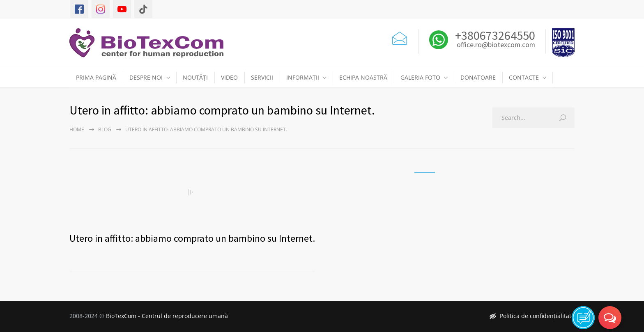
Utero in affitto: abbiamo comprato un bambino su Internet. (192, 238)
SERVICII (262, 77)
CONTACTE (524, 77)
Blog (105, 129)
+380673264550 (494, 35)
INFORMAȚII (303, 77)
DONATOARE (478, 77)
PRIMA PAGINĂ (96, 77)
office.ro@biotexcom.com (496, 45)
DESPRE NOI (146, 77)
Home (77, 129)
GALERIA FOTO (420, 77)
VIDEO (229, 77)
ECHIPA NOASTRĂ (363, 77)
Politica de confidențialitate (532, 316)
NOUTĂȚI (195, 77)
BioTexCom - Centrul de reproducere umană (167, 316)
